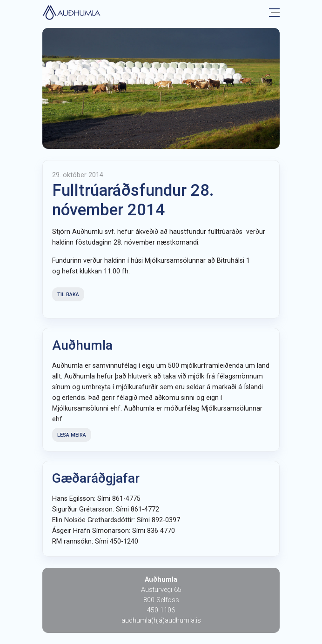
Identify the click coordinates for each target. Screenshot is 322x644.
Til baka (68, 295)
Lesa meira (72, 435)
